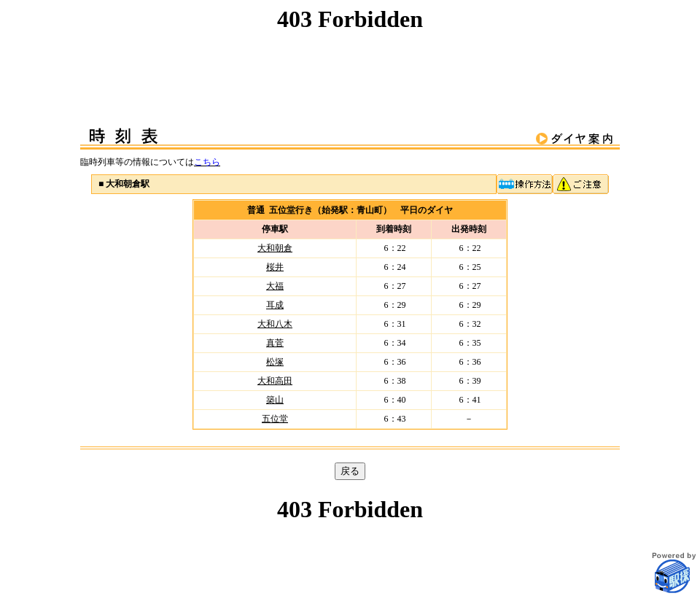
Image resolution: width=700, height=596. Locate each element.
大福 (275, 286)
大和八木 (275, 324)
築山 (275, 400)
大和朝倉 (275, 248)
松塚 (275, 362)
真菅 (275, 343)
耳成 (275, 305)
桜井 (275, 267)
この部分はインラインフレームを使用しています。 (350, 52)
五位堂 (275, 419)
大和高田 (275, 381)
